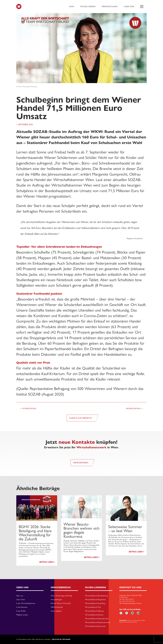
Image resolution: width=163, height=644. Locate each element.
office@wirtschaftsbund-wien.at (132, 603)
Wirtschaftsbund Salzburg (94, 611)
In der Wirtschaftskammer (26, 603)
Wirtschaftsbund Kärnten (94, 615)
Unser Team (129, 6)
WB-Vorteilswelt (57, 607)
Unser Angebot (56, 611)
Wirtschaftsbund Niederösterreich (98, 622)
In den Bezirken (22, 607)
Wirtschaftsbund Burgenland (95, 600)
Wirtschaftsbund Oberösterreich (97, 619)
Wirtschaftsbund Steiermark (95, 626)
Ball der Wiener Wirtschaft (61, 603)
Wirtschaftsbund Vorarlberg (95, 603)
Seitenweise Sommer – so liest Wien (125, 529)
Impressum (130, 620)
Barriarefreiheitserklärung (130, 622)
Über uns (20, 596)
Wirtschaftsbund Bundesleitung (96, 596)
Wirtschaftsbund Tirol (93, 607)
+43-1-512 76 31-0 (127, 599)
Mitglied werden (88, 6)
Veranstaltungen (110, 6)
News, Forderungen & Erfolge (61, 596)
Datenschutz (137, 620)
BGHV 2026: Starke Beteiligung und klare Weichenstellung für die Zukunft (35, 533)
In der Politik (21, 611)
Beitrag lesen (46, 562)
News (72, 6)
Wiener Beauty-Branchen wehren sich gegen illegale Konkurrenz (81, 530)
